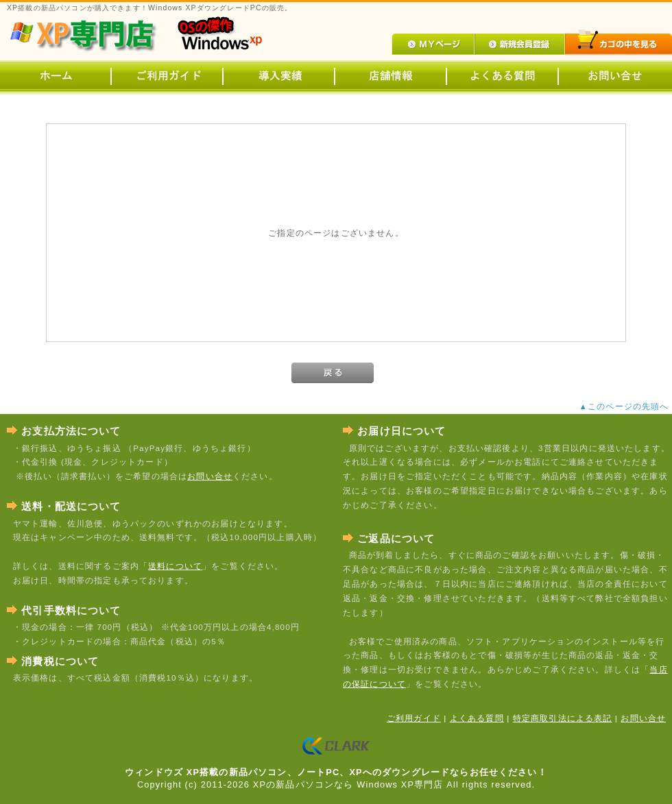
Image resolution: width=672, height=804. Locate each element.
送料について (175, 566)
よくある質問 (477, 718)
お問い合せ (210, 476)
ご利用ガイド (414, 718)
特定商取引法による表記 (563, 718)
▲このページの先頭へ (626, 406)
